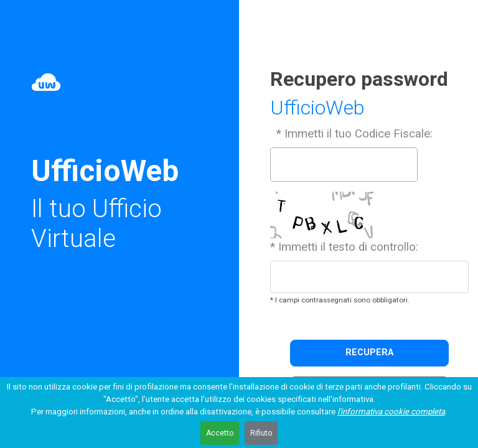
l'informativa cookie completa (391, 412)
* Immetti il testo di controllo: (344, 247)
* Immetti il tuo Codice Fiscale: (353, 134)
